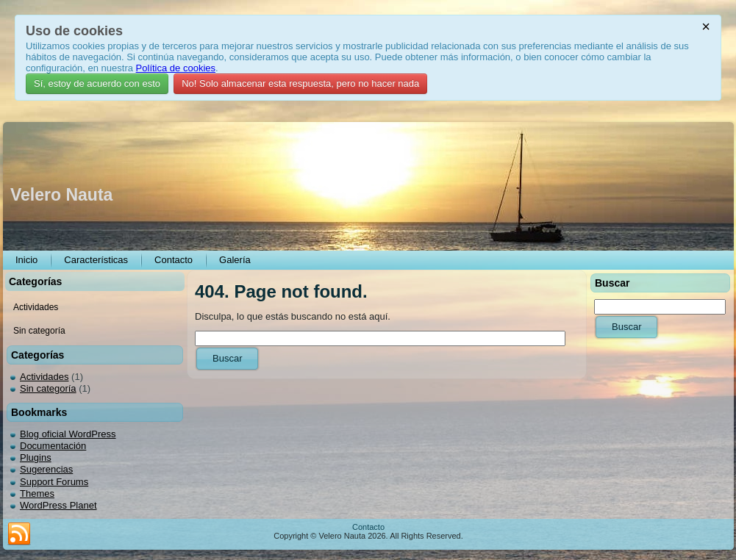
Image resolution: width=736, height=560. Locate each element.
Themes (37, 493)
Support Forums (54, 482)
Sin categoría (48, 388)
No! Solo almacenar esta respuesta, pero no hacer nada (300, 83)
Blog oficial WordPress (68, 434)
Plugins (36, 457)
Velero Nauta (61, 195)
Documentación (53, 446)
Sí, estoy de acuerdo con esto (97, 83)
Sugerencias (46, 469)
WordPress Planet (58, 505)
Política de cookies (176, 68)
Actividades (44, 377)
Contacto (368, 527)
